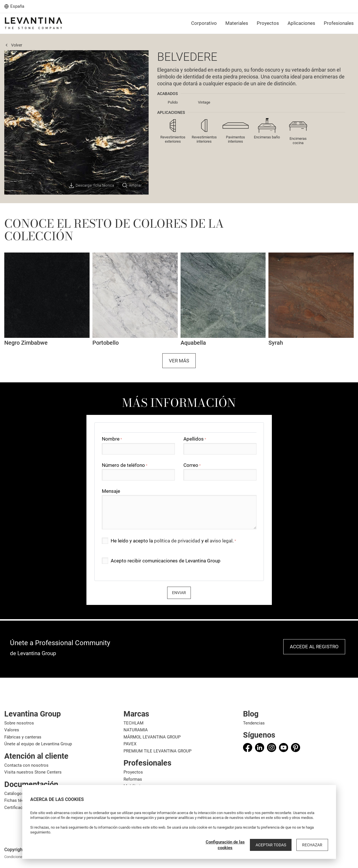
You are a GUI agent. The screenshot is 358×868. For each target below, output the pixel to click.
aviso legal (221, 541)
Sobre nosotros (19, 723)
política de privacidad (177, 541)
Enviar (179, 593)
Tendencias (254, 723)
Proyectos (133, 772)
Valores (12, 730)
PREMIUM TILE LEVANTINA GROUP (157, 751)
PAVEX (130, 744)
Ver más (179, 361)
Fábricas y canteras (23, 737)
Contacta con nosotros (26, 765)
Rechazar (313, 845)
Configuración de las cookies (228, 845)
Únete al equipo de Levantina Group (38, 744)
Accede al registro (314, 647)
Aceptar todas (273, 845)
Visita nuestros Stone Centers (33, 772)
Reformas (133, 779)
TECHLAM (134, 723)
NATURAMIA (136, 730)
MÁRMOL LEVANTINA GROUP (152, 737)
